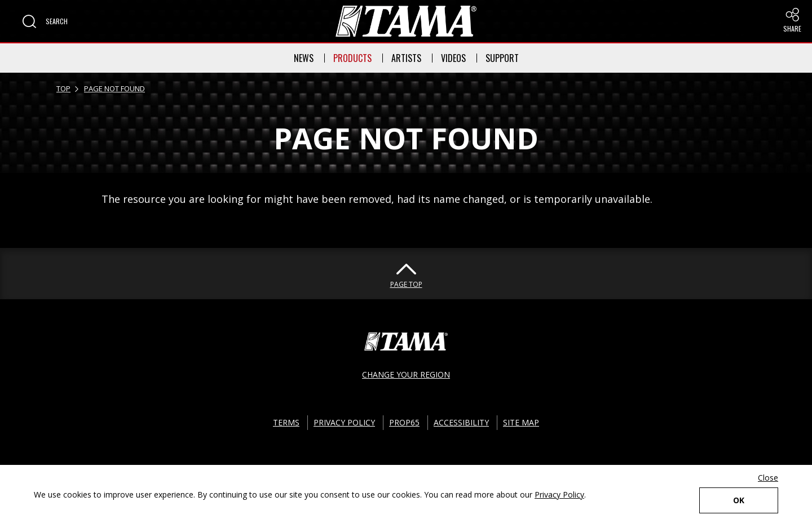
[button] (45, 21)
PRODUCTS (352, 58)
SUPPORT (502, 58)
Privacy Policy (559, 494)
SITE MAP (521, 422)
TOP (63, 88)
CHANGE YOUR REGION (406, 374)
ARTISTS (406, 58)
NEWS (304, 58)
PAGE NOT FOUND (114, 88)
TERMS (286, 422)
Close (768, 478)
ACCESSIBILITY (461, 422)
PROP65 (404, 422)
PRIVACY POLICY (344, 422)
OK (739, 500)
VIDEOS (453, 58)
